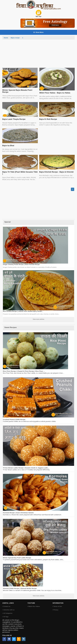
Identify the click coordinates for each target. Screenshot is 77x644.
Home (6, 38)
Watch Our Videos (34, 606)
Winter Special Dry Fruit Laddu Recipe (17, 558)
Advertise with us (9, 610)
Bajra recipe (15, 38)
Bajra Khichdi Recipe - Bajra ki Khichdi (56, 172)
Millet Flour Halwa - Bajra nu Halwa (55, 93)
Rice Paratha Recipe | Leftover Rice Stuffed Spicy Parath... (23, 311)
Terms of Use (58, 606)
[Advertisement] (38, 55)
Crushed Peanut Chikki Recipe (14, 419)
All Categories (8, 613)
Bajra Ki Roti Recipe (48, 119)
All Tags (6, 617)
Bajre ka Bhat (8, 146)
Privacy (56, 610)
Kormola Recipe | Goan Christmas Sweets (18, 513)
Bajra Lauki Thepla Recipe (14, 119)
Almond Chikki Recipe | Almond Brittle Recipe (20, 588)
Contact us (7, 606)
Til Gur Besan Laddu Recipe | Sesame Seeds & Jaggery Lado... (26, 468)
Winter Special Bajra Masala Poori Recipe (17, 91)
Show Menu (38, 32)
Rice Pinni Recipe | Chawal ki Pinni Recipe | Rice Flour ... (24, 371)
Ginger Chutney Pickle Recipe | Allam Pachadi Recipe (21, 264)
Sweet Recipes (11, 327)
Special (7, 222)
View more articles (38, 319)
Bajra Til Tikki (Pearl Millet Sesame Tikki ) (20, 173)
